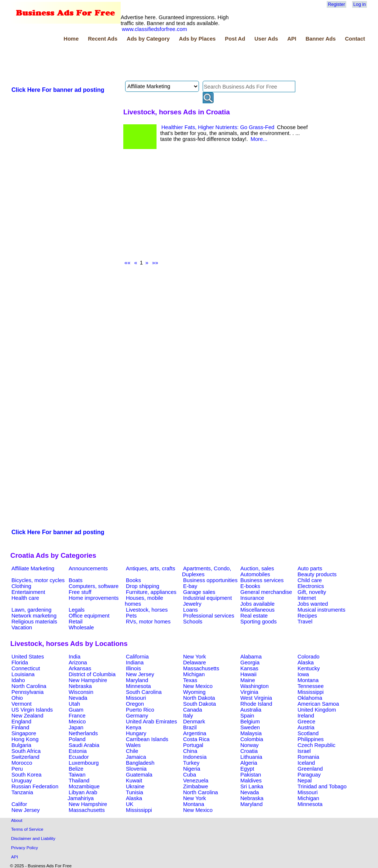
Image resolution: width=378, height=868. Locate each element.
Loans (190, 610)
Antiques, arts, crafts (151, 568)
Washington (255, 686)
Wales (133, 745)
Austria (306, 727)
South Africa (26, 751)
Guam (76, 710)
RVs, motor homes (148, 622)
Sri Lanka (252, 786)
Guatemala (139, 775)
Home (71, 39)
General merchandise (266, 592)
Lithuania (251, 757)
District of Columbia (92, 674)
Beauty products (317, 574)
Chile (132, 751)
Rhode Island (256, 704)
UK (130, 804)
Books (133, 580)
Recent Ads (103, 39)
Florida (20, 663)
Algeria (249, 763)
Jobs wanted (313, 604)
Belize (76, 769)
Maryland (137, 680)
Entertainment (28, 592)
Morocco (22, 763)
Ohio (17, 698)
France (77, 716)
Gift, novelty (312, 592)
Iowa (303, 674)
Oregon (135, 704)
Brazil (190, 727)
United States (28, 657)
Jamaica (136, 757)
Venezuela (196, 781)
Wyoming (194, 692)
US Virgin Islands (32, 710)
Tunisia (135, 792)
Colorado (308, 657)
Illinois (133, 668)
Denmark (194, 722)
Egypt (247, 769)
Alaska (306, 663)
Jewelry (192, 604)
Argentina (195, 733)
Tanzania (22, 792)
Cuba (190, 775)
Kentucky (309, 668)
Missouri (136, 698)
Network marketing (34, 616)
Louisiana (23, 674)
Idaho (18, 680)
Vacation (22, 627)
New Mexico (198, 686)
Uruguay (22, 781)
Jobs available (257, 604)
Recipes (307, 616)
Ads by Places (197, 39)
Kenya (134, 727)
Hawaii (248, 674)
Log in (360, 4)
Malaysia (251, 733)
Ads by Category (148, 39)
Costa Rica (196, 739)
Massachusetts (201, 668)
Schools (193, 622)
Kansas (249, 668)
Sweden (250, 727)
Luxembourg (84, 763)
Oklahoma (310, 698)
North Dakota (199, 698)
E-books (250, 586)
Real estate (254, 616)
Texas (190, 680)
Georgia (250, 663)
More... (259, 139)
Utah (74, 704)
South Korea (26, 775)
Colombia (252, 739)
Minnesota (138, 686)
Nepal (305, 781)
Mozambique (84, 786)
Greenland (310, 769)
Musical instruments (322, 610)
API (292, 39)
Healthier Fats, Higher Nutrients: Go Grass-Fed (218, 127)
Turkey (191, 763)
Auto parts (310, 568)
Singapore (24, 733)
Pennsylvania (28, 692)
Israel (304, 751)
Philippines (311, 739)
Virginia (249, 692)
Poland (77, 739)
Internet (307, 598)
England (21, 722)
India (75, 657)
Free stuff (80, 592)
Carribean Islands (147, 739)
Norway (250, 745)
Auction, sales (257, 568)
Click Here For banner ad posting (58, 90)
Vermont (22, 704)
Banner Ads (321, 39)
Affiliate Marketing (33, 568)
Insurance (252, 598)
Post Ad (235, 39)
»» (155, 263)
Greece (306, 722)
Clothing (21, 586)
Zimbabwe (196, 786)
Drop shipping (142, 586)
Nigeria (192, 769)
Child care (310, 580)
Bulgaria (21, 745)
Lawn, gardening (31, 610)
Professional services (209, 616)
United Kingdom (317, 710)
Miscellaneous (257, 610)
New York (195, 657)
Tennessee (311, 686)
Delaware (195, 663)
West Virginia (256, 698)
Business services (262, 580)
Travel (305, 622)
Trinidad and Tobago (322, 786)
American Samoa (318, 704)
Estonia (78, 751)
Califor (19, 804)
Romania (308, 757)
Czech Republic (317, 745)
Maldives (251, 781)
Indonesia (195, 757)
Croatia (249, 751)
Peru (17, 769)
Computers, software (94, 586)
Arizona (78, 663)
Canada (193, 710)
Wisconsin (81, 692)
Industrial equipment (207, 598)
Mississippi (311, 692)
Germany (137, 716)
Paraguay (309, 775)
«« (127, 263)
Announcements (88, 568)
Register (336, 4)
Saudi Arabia (84, 745)
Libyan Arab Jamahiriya (82, 795)
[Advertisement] (145, 62)
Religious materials (34, 622)
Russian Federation (35, 786)
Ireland (306, 716)
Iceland (306, 763)
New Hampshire (88, 680)
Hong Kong (25, 739)
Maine (248, 680)
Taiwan (77, 775)
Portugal (193, 745)
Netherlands (83, 733)
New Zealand (27, 716)
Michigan (194, 674)
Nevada (78, 698)
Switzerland (25, 757)
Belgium (250, 722)
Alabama (251, 657)
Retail (75, 622)
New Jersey (140, 674)
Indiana (135, 663)
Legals (77, 610)
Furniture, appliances (151, 592)
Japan (76, 727)
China (190, 751)
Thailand (79, 781)
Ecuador (79, 757)
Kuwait (134, 781)
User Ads (266, 39)
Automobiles (255, 574)
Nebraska (80, 686)
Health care (25, 598)
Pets (131, 616)
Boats (75, 580)
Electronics (311, 586)
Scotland (308, 733)
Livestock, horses (147, 610)
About (17, 820)
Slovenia (136, 769)
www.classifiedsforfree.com (154, 29)
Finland (20, 727)
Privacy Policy (25, 848)
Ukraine (135, 786)
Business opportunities (210, 580)
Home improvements (94, 598)
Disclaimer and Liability (33, 838)
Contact (355, 39)
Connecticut (26, 668)
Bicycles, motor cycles (38, 580)
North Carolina (29, 686)
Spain (247, 716)
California (137, 657)
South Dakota (200, 704)
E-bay (190, 586)
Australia (251, 710)
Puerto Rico (140, 710)
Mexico (77, 722)
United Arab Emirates (151, 722)
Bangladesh (140, 763)
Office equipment (89, 616)
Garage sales (199, 592)
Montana (308, 680)
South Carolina (144, 692)
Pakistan (251, 775)
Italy (188, 716)
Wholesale (81, 627)
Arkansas (80, 668)
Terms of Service (27, 829)
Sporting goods (259, 622)
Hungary (136, 733)
